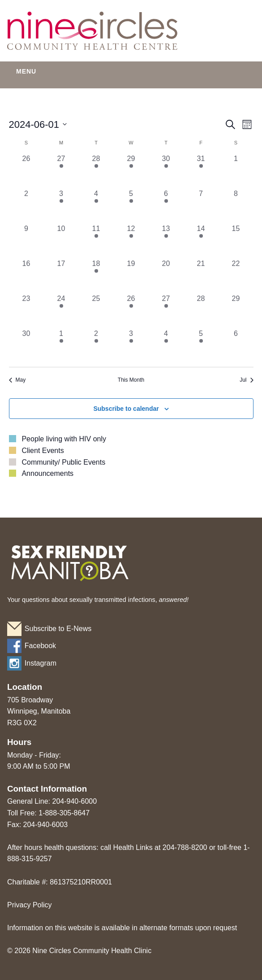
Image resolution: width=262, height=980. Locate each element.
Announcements (47, 473)
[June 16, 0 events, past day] (26, 276)
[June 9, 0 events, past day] (26, 241)
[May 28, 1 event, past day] (96, 171)
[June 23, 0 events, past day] (26, 311)
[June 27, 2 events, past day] (166, 311)
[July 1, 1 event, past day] (61, 346)
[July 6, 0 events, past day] (236, 346)
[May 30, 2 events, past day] (166, 171)
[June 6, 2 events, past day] (166, 206)
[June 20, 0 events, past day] (166, 276)
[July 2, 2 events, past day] (96, 346)
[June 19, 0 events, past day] (131, 276)
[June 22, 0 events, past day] (236, 276)
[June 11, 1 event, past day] (96, 241)
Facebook (40, 646)
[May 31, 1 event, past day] (201, 171)
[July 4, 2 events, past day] (166, 346)
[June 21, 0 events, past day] (201, 276)
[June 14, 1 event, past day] (201, 241)
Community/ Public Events (63, 462)
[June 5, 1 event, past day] (131, 206)
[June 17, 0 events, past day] (61, 276)
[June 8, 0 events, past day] (236, 206)
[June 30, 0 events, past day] (26, 346)
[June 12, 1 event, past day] (131, 241)
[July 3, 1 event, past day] (131, 346)
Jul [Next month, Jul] (246, 380)
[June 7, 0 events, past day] (201, 206)
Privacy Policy (30, 905)
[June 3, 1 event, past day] (61, 206)
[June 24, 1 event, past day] (61, 311)
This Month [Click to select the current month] (131, 380)
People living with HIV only (64, 439)
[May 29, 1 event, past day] (131, 171)
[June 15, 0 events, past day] (236, 241)
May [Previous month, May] (17, 380)
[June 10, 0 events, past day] (61, 241)
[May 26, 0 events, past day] (26, 171)
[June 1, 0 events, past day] (236, 171)
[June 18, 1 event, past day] (96, 276)
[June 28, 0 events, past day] (201, 311)
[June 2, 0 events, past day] (26, 206)
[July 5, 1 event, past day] (201, 346)
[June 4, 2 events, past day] (96, 206)
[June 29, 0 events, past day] (236, 311)
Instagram (41, 663)
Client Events (43, 451)
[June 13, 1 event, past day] (166, 241)
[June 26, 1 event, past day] (131, 311)
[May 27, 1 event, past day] (61, 171)
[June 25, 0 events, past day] (96, 311)
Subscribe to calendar (126, 409)
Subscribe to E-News (58, 629)
